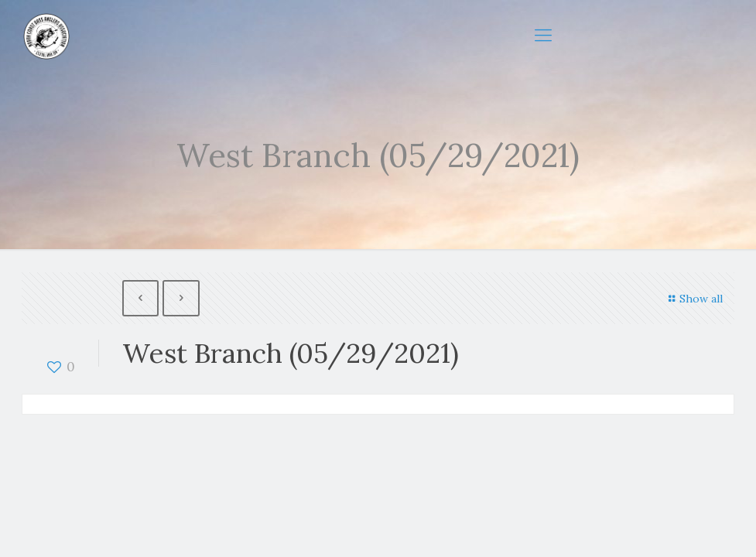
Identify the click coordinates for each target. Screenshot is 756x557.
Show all (693, 299)
